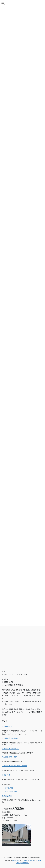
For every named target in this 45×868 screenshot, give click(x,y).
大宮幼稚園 (6, 775)
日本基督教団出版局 (9, 757)
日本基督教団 (7, 726)
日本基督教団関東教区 (10, 738)
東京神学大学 (7, 796)
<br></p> (22, 640)
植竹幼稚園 (9, 788)
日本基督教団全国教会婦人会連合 (14, 766)
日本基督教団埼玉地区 (10, 749)
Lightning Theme (28, 860)
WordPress (16, 860)
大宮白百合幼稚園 (11, 792)
